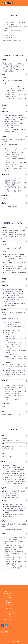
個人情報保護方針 (6, 632)
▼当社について (8, 608)
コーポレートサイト (12, 616)
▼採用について (8, 594)
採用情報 (9, 596)
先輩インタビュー (11, 605)
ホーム (6, 592)
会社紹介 (9, 610)
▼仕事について (8, 601)
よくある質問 (7, 620)
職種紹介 (9, 603)
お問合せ (9, 598)
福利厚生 (4, 534)
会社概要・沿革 (11, 612)
